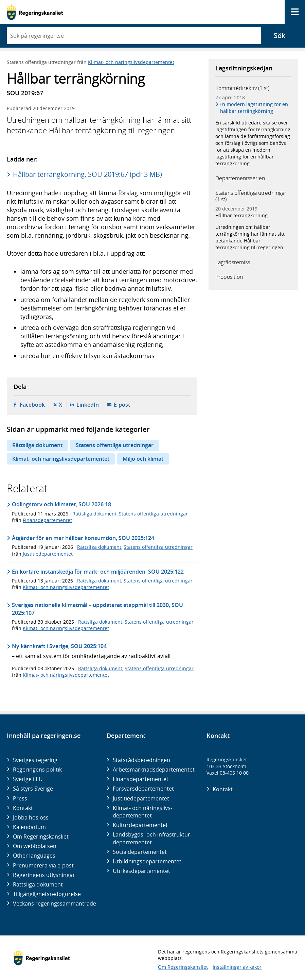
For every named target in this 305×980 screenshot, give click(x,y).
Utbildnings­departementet (147, 861)
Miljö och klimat (143, 459)
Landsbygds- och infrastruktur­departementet (152, 838)
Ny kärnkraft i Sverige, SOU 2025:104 (59, 646)
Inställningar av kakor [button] (237, 967)
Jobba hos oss (31, 817)
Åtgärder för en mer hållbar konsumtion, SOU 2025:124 (83, 538)
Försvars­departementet (143, 789)
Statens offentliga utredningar (115, 445)
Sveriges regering (35, 760)
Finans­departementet (141, 779)
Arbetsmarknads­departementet (154, 770)
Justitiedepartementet (48, 554)
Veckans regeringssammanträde (55, 903)
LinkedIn (88, 405)
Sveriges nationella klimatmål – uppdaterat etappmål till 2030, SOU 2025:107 (97, 609)
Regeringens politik (37, 770)
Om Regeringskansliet (41, 837)
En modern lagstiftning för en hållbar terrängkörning (254, 108)
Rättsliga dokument (37, 445)
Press (20, 798)
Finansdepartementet (47, 520)
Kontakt (23, 808)
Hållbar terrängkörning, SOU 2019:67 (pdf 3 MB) (87, 174)
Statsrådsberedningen (141, 760)
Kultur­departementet (140, 825)
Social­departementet (140, 852)
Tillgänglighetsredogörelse (47, 894)
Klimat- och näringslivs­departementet (142, 812)
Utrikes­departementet (141, 871)
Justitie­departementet (141, 798)
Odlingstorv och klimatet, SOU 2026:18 (61, 504)
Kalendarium (29, 827)
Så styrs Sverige (33, 789)
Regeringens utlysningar (44, 875)
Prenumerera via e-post (43, 865)
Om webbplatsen (35, 846)
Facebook (32, 405)
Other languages (34, 856)
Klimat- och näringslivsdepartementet (131, 62)
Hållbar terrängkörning (241, 215)
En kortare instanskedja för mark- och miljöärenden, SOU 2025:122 (98, 572)
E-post (122, 405)
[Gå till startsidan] (35, 12)
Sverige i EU (28, 779)
